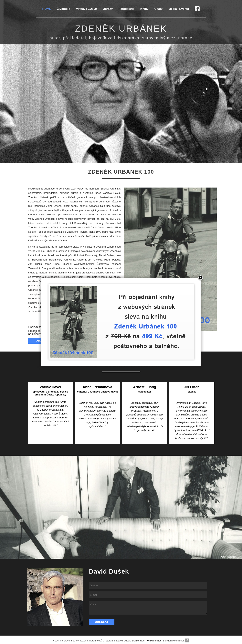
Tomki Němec (154, 641)
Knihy (144, 9)
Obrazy (108, 9)
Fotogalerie (126, 9)
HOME (47, 9)
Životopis (64, 9)
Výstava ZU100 (86, 9)
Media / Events (179, 9)
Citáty (159, 9)
